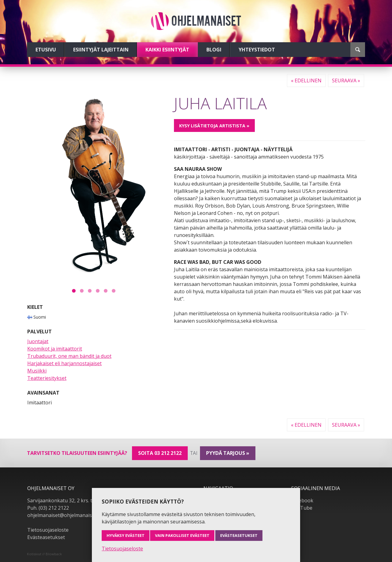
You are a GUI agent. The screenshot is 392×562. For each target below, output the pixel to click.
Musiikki (37, 371)
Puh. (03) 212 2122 (48, 508)
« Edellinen (306, 81)
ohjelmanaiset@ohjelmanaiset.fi (64, 515)
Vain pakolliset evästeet (182, 535)
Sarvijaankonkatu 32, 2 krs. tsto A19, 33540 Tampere (88, 500)
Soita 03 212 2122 (160, 453)
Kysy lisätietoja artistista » (214, 126)
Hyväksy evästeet (126, 535)
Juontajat (38, 341)
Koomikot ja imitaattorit (55, 349)
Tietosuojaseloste (48, 530)
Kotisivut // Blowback (44, 554)
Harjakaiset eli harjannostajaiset (64, 363)
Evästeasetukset (46, 537)
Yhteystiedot (257, 50)
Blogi (214, 50)
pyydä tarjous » (228, 453)
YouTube (302, 508)
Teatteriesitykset (47, 378)
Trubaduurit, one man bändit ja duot (69, 356)
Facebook (302, 500)
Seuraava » (346, 81)
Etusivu (46, 50)
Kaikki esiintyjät (167, 50)
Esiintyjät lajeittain (101, 50)
